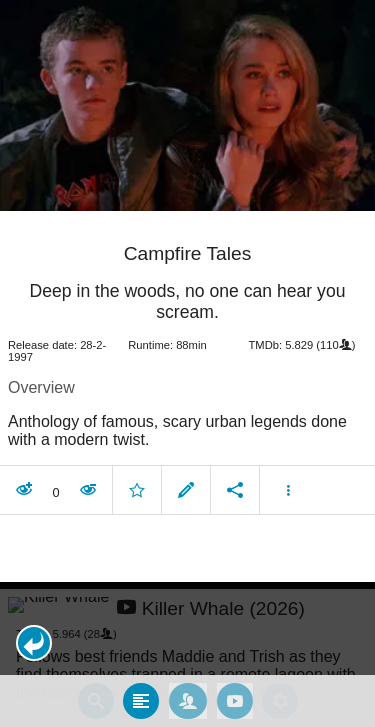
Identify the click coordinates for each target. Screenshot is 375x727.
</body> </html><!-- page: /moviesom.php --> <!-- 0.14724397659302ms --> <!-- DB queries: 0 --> (187, 363)
